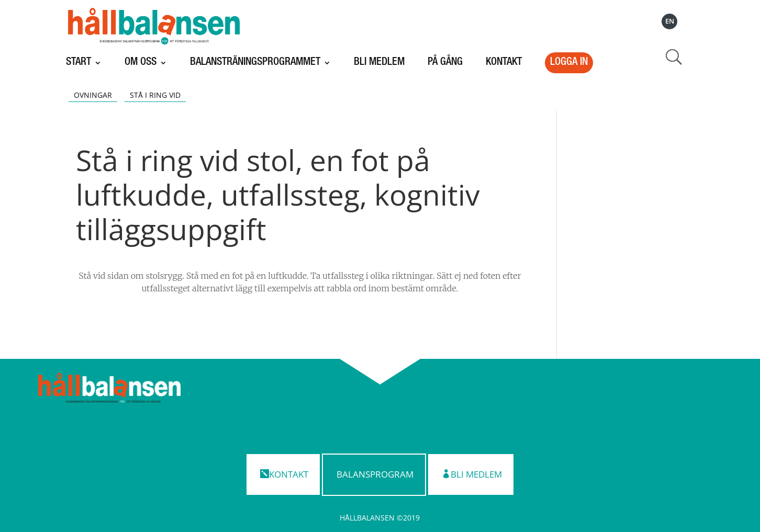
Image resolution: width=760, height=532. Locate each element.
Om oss (141, 63)
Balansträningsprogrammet (255, 63)
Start (79, 63)
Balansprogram (375, 474)
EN (670, 21)
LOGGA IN (569, 63)
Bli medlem (379, 63)
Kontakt (504, 63)
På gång (445, 63)
